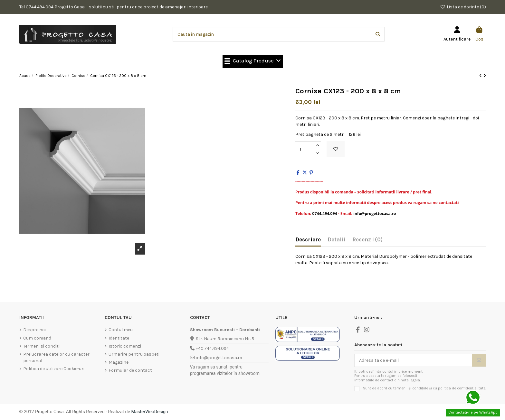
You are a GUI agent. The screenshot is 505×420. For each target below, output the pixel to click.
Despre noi (34, 330)
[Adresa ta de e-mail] (414, 360)
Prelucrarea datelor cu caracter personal (56, 357)
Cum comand (37, 338)
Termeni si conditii (42, 346)
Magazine (119, 362)
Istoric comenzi (125, 346)
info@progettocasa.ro (219, 358)
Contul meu (121, 330)
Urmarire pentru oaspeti (134, 354)
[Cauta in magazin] (378, 34)
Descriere (308, 240)
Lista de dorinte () (463, 7)
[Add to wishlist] (336, 149)
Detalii (337, 240)
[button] (253, 61)
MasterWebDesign (149, 412)
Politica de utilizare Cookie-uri (54, 369)
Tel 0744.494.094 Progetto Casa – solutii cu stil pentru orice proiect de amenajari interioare (114, 7)
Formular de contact (130, 370)
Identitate (119, 338)
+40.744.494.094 (212, 348)
